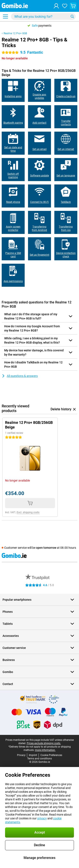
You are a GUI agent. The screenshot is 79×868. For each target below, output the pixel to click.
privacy (42, 818)
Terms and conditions (39, 759)
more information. (45, 750)
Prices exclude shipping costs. (44, 743)
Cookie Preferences (51, 755)
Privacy (21, 755)
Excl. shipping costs (28, 512)
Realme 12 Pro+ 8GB (15, 33)
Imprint (33, 755)
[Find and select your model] (43, 16)
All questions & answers (20, 376)
